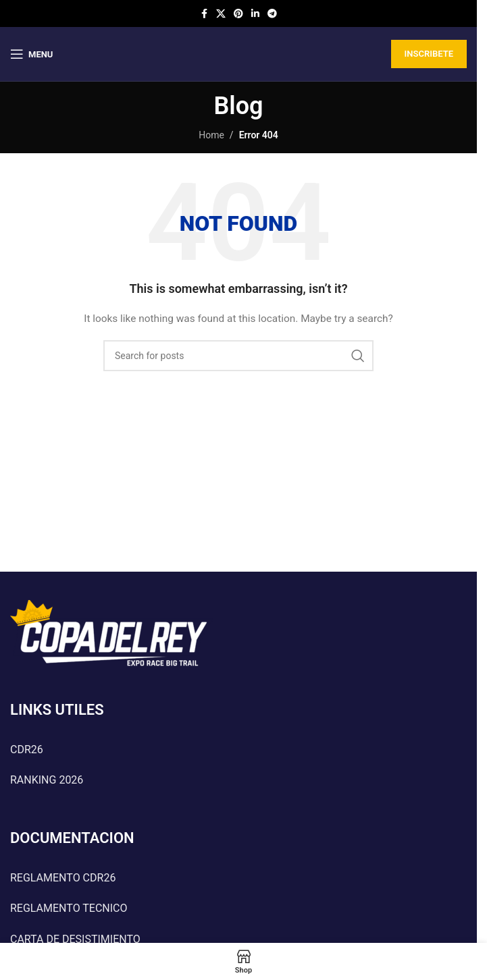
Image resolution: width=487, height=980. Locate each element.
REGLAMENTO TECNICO (69, 908)
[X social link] (221, 14)
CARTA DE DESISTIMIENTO (75, 939)
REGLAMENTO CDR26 (63, 878)
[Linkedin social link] (255, 14)
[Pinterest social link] (238, 14)
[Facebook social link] (204, 14)
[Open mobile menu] (31, 54)
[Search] (238, 356)
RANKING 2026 (47, 780)
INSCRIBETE (429, 54)
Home (211, 135)
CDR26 (27, 750)
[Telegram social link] (272, 14)
